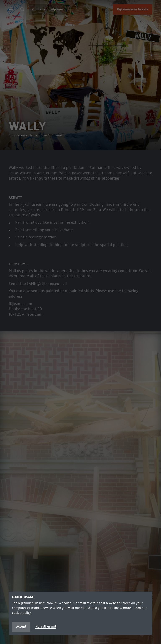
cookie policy (21, 613)
